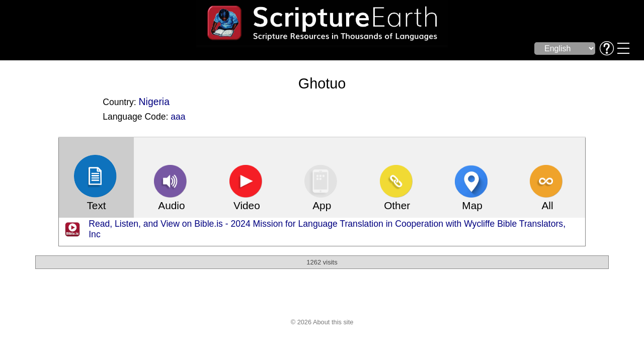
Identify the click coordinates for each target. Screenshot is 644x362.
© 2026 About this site (322, 322)
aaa (178, 117)
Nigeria (154, 102)
